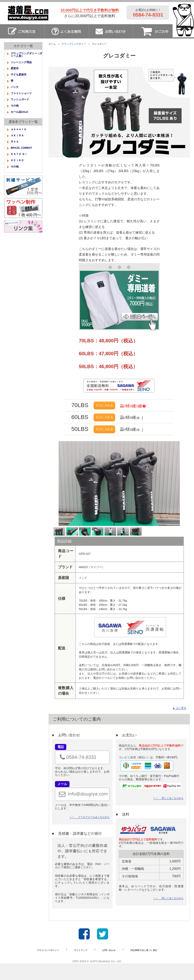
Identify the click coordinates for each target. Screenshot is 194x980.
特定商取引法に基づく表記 (151, 966)
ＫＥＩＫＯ (19, 171)
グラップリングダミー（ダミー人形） (26, 55)
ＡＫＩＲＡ (19, 144)
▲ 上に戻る (178, 724)
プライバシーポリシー (41, 966)
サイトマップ (78, 966)
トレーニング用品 (24, 64)
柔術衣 (16, 71)
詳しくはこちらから (171, 815)
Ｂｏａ (16, 150)
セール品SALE (22, 119)
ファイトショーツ (24, 98)
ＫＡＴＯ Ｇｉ (21, 164)
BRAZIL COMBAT (24, 157)
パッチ (16, 91)
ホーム (52, 44)
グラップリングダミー (74, 44)
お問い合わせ (110, 966)
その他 (16, 112)
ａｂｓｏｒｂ (20, 137)
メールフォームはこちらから (91, 834)
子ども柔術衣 (20, 78)
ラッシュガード (22, 105)
